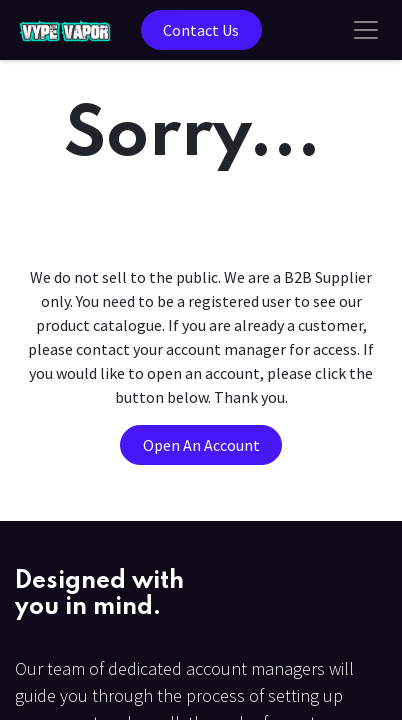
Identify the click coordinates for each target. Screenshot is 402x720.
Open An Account (201, 445)
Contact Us (201, 30)
